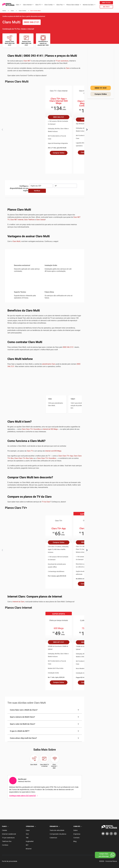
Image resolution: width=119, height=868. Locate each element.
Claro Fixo (60, 5)
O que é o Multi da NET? (45, 731)
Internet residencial (9, 834)
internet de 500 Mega (50, 429)
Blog (75, 841)
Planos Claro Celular (73, 5)
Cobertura (53, 837)
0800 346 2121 (32, 22)
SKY (27, 845)
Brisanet (29, 848)
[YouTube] (103, 833)
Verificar (37, 191)
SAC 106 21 (106, 7)
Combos (5, 845)
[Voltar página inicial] (8, 5)
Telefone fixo (7, 841)
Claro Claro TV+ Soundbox (31, 429)
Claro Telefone (29, 219)
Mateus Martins (24, 781)
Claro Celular (41, 219)
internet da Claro (18, 601)
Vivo (27, 834)
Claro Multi (16, 241)
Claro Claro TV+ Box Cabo (24, 458)
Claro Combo (49, 5)
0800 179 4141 (106, 3)
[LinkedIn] (107, 833)
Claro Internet (27, 5)
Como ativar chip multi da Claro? (45, 738)
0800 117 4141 (101, 88)
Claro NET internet (17, 219)
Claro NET (27, 61)
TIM (27, 837)
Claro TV (38, 5)
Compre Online (59, 682)
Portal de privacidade (10, 861)
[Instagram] (115, 833)
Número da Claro (88, 5)
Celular (5, 830)
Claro (18, 5)
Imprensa (77, 834)
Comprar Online (59, 153)
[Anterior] (2, 130)
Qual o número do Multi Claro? (45, 717)
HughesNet (30, 841)
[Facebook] (111, 833)
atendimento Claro (49, 364)
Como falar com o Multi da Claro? (45, 710)
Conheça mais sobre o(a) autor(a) (22, 795)
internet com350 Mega (53, 451)
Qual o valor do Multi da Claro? (45, 724)
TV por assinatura (62, 61)
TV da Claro (46, 502)
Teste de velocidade (57, 830)
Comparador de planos (58, 834)
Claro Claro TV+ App (66, 456)
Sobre (75, 830)
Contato (76, 837)
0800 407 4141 (59, 642)
